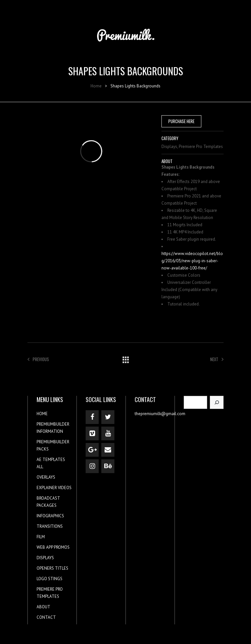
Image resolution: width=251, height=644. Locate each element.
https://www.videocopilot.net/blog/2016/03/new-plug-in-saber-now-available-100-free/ (192, 261)
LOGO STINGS (50, 579)
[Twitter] (108, 417)
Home (96, 86)
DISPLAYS (45, 558)
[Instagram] (92, 466)
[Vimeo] (92, 433)
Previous (38, 359)
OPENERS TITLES (52, 568)
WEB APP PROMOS (53, 547)
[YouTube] (108, 433)
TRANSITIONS (50, 526)
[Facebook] (92, 417)
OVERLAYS (46, 477)
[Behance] (108, 466)
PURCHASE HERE (181, 121)
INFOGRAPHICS (50, 516)
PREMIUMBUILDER (53, 424)
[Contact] (108, 450)
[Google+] (92, 450)
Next (217, 359)
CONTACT (46, 617)
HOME (42, 414)
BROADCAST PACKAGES (48, 502)
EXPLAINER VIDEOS (54, 488)
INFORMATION (50, 431)
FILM (41, 537)
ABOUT (43, 607)
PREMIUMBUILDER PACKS (53, 445)
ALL (40, 467)
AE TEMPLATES (51, 460)
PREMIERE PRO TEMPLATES (50, 593)
